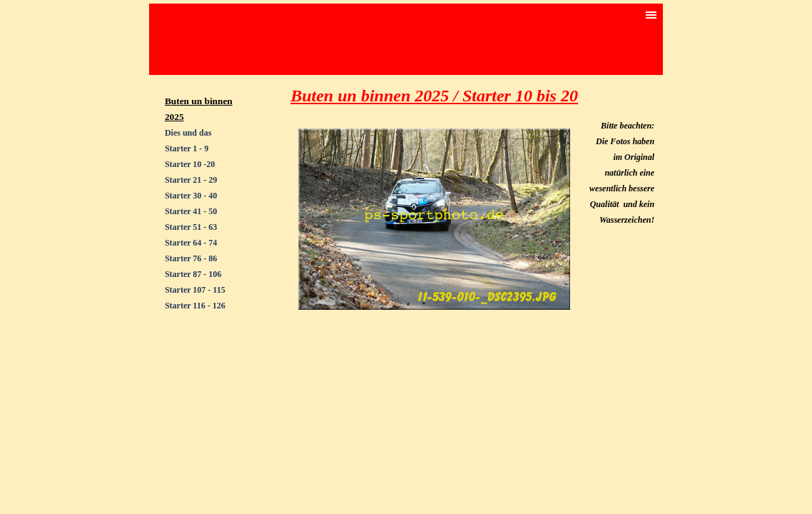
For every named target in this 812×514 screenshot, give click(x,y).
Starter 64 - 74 (191, 243)
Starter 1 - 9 (187, 148)
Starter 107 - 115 (195, 290)
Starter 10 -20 (190, 164)
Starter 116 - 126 (195, 306)
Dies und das (188, 133)
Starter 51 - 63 (191, 227)
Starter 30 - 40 (191, 196)
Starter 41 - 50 (191, 211)
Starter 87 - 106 (193, 274)
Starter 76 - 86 (191, 258)
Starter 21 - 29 (191, 180)
